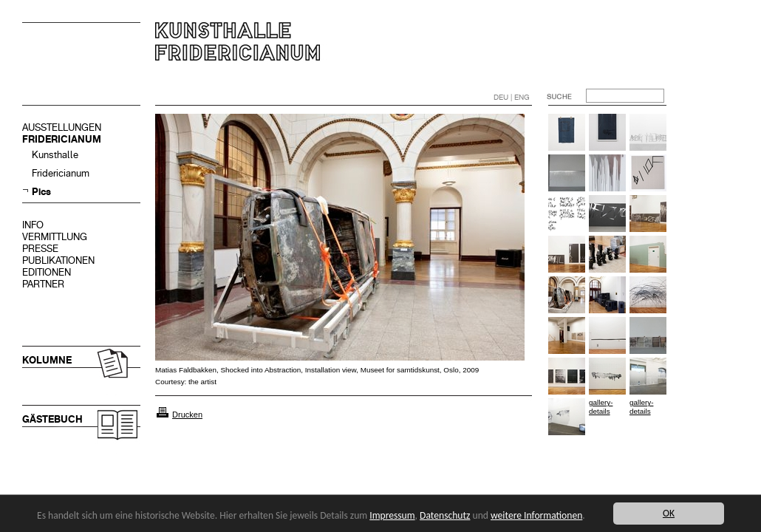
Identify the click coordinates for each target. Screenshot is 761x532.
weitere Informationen (536, 515)
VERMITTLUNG (55, 237)
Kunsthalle (55, 155)
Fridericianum (61, 173)
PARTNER (43, 284)
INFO (33, 225)
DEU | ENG (512, 97)
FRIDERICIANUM (62, 139)
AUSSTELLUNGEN (62, 127)
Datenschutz (445, 515)
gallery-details (601, 407)
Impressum (392, 515)
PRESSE (40, 249)
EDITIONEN (47, 272)
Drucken (187, 415)
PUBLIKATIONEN (58, 260)
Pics (41, 192)
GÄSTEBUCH (52, 419)
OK (669, 513)
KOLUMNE (47, 360)
